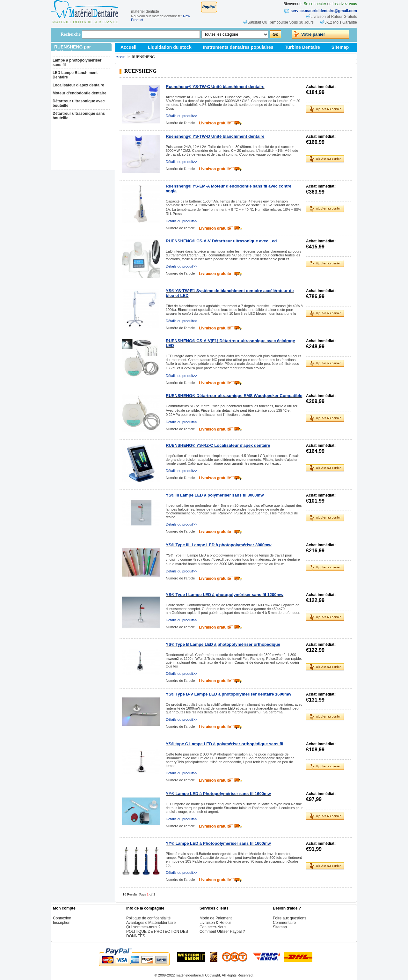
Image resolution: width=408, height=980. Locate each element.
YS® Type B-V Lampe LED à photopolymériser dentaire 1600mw (229, 694)
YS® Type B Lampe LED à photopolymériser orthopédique (223, 644)
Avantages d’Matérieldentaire (151, 923)
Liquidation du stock (170, 47)
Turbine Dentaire (302, 47)
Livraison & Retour (215, 923)
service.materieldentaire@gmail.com (324, 11)
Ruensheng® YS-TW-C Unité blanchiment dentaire (215, 87)
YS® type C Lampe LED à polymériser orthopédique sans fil (225, 744)
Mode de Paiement (216, 918)
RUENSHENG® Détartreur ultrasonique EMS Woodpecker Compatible (234, 396)
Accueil (128, 47)
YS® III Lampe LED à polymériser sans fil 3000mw (215, 495)
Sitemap (340, 47)
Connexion (62, 918)
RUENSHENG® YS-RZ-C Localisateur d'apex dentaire (218, 445)
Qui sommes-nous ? (143, 927)
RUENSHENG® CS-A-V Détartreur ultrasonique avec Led (221, 241)
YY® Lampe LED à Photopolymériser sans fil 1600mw (218, 794)
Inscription (62, 923)
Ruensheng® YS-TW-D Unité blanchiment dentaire (215, 136)
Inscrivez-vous (345, 4)
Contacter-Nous (213, 927)
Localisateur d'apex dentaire (78, 85)
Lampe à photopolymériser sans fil (77, 63)
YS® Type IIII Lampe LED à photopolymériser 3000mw (219, 545)
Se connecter (315, 4)
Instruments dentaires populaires (238, 47)
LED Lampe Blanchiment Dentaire (75, 75)
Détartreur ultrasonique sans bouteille (79, 116)
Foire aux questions (290, 918)
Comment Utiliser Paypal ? (222, 932)
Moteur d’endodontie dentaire (80, 93)
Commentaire (284, 923)
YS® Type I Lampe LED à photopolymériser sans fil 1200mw (225, 595)
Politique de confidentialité (148, 918)
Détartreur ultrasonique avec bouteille (79, 103)
